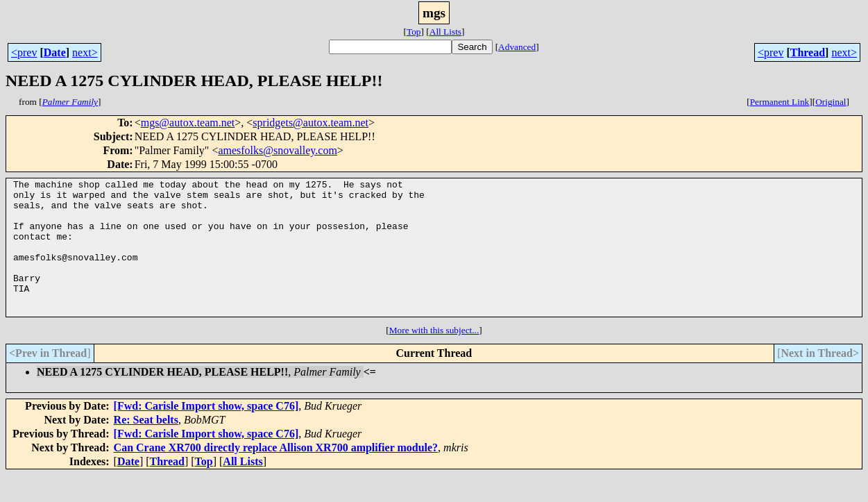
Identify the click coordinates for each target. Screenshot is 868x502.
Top (414, 32)
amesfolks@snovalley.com (277, 150)
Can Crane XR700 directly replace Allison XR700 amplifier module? (276, 475)
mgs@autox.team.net (188, 123)
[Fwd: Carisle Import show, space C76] (206, 433)
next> (85, 52)
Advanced (517, 47)
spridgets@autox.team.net (310, 123)
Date (55, 52)
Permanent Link (780, 102)
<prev (24, 52)
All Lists (445, 32)
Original (831, 102)
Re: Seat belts (146, 447)
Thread (808, 52)
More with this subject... (434, 357)
